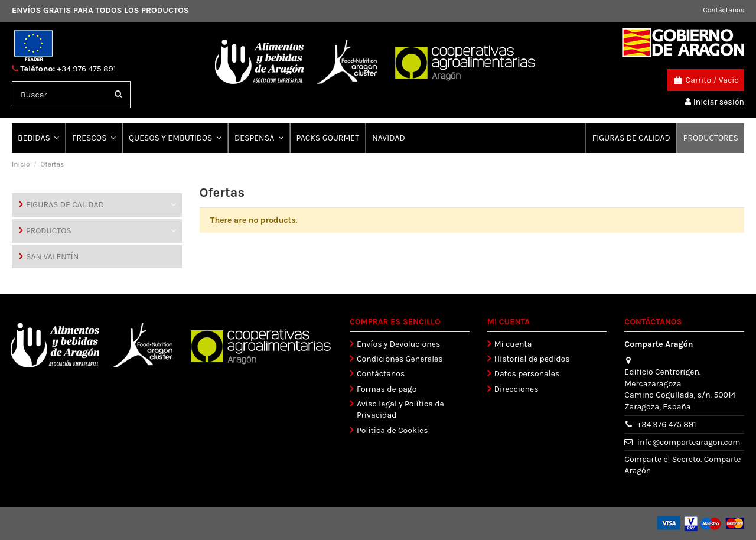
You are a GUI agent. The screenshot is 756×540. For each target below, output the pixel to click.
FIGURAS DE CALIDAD (65, 205)
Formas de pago (387, 389)
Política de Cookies (392, 430)
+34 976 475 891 (87, 69)
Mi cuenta (513, 344)
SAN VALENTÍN (52, 257)
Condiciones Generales (400, 359)
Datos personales (527, 374)
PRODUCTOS (49, 231)
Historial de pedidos (532, 359)
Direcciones (517, 389)
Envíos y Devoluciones (398, 344)
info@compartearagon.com (689, 442)
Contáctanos (724, 10)
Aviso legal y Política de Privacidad (400, 410)
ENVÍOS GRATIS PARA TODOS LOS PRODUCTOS (100, 10)
